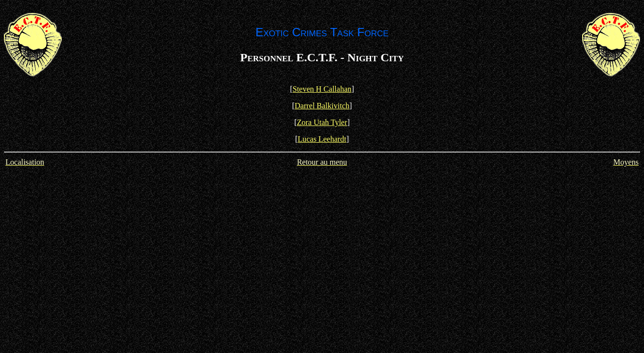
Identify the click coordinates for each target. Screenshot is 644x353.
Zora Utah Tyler (322, 122)
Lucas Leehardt (322, 139)
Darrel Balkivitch (322, 106)
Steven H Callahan (322, 89)
